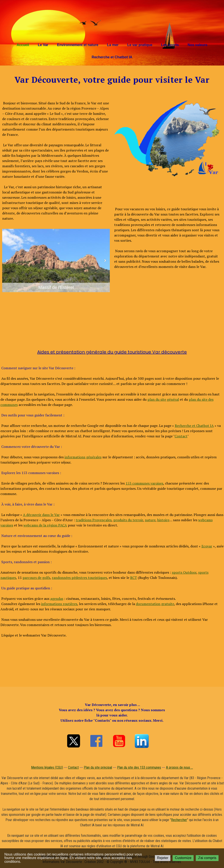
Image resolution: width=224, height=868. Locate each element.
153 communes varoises (144, 483)
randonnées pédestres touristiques (79, 578)
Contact (181, 436)
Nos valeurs (197, 45)
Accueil (23, 45)
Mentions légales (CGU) (47, 767)
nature (150, 520)
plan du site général (163, 399)
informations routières (59, 604)
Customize (183, 858)
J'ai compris (207, 858)
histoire (163, 520)
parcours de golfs (36, 578)
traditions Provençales (94, 520)
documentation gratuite (155, 604)
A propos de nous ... (179, 767)
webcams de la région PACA (45, 525)
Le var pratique (140, 45)
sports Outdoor (184, 572)
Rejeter (163, 858)
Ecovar (207, 546)
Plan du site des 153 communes (139, 767)
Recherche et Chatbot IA (112, 57)
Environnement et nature (78, 45)
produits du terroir (128, 520)
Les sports (170, 45)
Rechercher (179, 820)
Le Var (43, 45)
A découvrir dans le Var (41, 515)
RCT (134, 578)
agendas (57, 599)
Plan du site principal (98, 767)
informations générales (83, 457)
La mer (113, 45)
